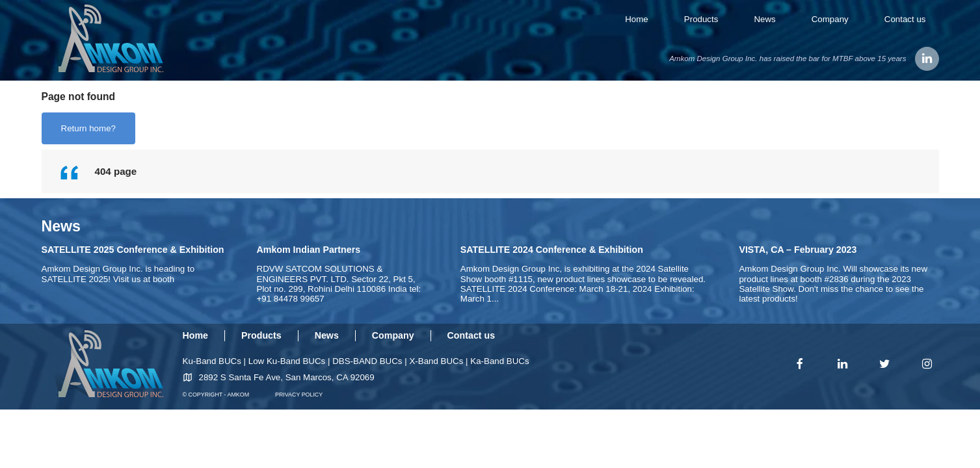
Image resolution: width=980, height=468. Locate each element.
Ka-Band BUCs (499, 361)
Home (637, 19)
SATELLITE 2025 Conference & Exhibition (133, 250)
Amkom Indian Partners (309, 250)
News (764, 19)
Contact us (905, 19)
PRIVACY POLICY (299, 395)
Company (830, 19)
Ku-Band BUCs (212, 361)
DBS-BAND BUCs (367, 361)
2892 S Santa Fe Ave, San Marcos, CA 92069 (287, 377)
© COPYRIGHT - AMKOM (216, 395)
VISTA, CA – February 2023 (798, 250)
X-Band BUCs (436, 361)
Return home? (88, 128)
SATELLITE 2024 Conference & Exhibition (552, 250)
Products (701, 19)
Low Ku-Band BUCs (287, 361)
